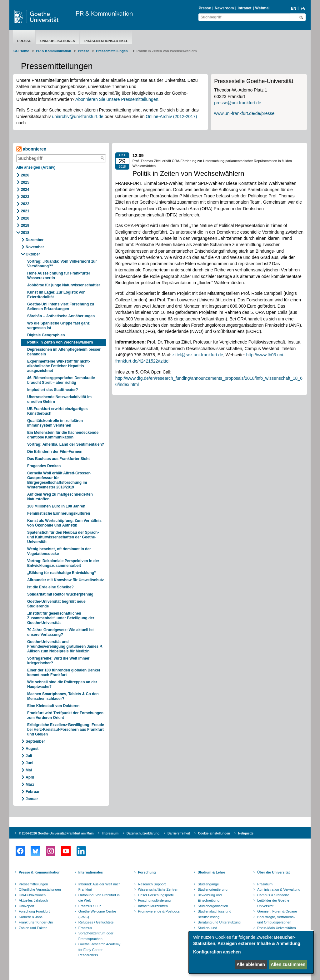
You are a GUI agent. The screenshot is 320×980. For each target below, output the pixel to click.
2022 (25, 204)
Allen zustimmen (288, 964)
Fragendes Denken (44, 466)
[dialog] (251, 952)
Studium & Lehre (211, 872)
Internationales (91, 872)
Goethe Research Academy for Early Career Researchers (100, 950)
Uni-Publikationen (58, 41)
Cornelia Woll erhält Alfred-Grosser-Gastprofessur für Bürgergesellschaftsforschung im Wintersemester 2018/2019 (59, 480)
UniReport (27, 906)
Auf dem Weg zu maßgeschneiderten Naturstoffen (60, 497)
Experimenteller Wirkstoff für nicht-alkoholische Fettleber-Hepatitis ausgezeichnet (59, 366)
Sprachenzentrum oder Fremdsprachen (96, 936)
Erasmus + (87, 928)
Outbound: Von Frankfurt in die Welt (99, 898)
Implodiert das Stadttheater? (53, 390)
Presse (205, 8)
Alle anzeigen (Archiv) (36, 167)
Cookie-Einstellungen (214, 833)
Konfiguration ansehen (217, 952)
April (30, 777)
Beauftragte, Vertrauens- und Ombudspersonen (276, 920)
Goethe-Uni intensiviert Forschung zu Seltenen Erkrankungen (61, 307)
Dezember (35, 240)
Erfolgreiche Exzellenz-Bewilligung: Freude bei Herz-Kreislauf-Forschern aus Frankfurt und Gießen (66, 730)
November (35, 247)
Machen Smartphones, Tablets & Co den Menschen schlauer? (63, 696)
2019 (25, 225)
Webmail (263, 8)
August (32, 749)
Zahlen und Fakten (33, 928)
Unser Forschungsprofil (156, 895)
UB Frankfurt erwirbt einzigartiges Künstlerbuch (57, 411)
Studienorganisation (213, 906)
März (30, 784)
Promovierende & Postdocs (159, 911)
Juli (29, 756)
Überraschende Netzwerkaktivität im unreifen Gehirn (59, 399)
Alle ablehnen (251, 964)
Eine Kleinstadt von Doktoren (53, 706)
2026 (25, 175)
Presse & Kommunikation (40, 872)
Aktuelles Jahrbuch (33, 900)
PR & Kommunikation (104, 13)
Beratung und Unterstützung (219, 922)
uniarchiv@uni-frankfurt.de (77, 116)
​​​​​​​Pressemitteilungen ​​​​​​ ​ (113, 51)
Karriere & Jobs (31, 917)
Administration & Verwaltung (279, 889)
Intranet (245, 8)
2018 (25, 233)
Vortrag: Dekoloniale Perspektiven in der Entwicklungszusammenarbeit (63, 563)
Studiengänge (208, 884)
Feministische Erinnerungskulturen (59, 513)
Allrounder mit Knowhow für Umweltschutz (65, 580)
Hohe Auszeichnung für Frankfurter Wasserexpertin (59, 276)
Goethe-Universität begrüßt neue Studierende (56, 604)
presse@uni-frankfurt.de (237, 103)
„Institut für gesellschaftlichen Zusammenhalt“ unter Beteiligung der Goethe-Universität (61, 618)
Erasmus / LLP (90, 906)
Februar (33, 792)
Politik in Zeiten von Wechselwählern (60, 342)
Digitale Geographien (46, 335)
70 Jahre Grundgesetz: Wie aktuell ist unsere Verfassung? (60, 632)
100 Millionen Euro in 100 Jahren (56, 506)
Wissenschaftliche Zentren (158, 889)
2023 (25, 197)
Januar (32, 799)
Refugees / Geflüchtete (96, 922)
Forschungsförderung (155, 900)
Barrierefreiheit (179, 833)
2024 (25, 190)
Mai (29, 770)
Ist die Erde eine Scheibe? (50, 587)
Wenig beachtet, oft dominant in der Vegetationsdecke (59, 551)
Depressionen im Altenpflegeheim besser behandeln (64, 352)
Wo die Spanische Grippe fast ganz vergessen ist (58, 326)
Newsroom (224, 8)
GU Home (21, 51)
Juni (30, 763)
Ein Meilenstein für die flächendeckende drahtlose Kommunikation (63, 435)
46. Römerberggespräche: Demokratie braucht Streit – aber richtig (61, 380)
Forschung (147, 872)
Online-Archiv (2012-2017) (171, 116)
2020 (25, 218)
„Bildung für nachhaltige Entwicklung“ (62, 573)
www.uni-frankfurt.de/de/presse (244, 113)
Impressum (110, 833)
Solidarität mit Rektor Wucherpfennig (60, 594)
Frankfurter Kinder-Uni (36, 922)
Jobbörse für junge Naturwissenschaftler (64, 285)
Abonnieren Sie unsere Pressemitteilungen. (117, 99)
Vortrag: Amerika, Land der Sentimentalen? (66, 444)
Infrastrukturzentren (153, 906)
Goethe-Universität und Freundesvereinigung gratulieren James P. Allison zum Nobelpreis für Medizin (65, 646)
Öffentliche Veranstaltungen (40, 889)
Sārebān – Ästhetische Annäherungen (61, 316)
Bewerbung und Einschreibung (210, 898)
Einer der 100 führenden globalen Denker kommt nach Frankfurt (64, 673)
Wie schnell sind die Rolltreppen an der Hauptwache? (62, 684)
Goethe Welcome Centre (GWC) (97, 914)
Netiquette (246, 833)
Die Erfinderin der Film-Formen (55, 452)
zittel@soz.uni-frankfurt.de (198, 355)
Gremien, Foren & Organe (277, 911)
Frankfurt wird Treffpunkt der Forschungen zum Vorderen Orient (65, 715)
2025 (25, 182)
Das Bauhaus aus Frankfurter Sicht (58, 459)
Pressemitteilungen (33, 884)
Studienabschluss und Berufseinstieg (214, 914)
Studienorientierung (212, 889)
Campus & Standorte (273, 895)
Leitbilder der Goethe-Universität (274, 903)
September (35, 741)
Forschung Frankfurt (34, 911)
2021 (25, 211)
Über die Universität (273, 872)
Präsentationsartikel (106, 41)
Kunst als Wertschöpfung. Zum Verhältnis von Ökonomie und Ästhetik (64, 523)
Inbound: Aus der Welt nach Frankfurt (100, 887)
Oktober (33, 254)
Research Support (152, 884)
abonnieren (31, 149)
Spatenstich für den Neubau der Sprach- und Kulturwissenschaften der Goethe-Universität (63, 537)
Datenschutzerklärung (143, 833)
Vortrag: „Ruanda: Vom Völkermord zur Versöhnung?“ (62, 264)
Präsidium (265, 884)
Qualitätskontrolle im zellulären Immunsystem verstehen (55, 423)
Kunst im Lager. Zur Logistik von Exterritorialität (56, 295)
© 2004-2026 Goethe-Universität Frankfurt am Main (56, 833)
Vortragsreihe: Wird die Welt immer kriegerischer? (58, 661)
